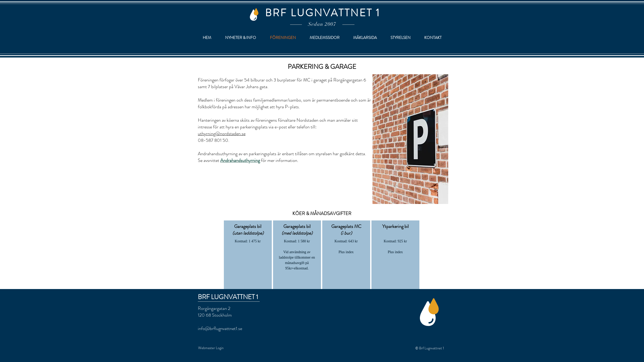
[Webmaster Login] (211, 348)
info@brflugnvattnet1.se (220, 328)
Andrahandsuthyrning (240, 160)
